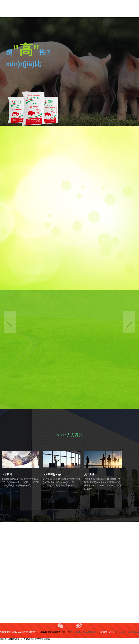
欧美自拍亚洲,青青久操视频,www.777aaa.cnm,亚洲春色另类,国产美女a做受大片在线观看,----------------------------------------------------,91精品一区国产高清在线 (69, 9)
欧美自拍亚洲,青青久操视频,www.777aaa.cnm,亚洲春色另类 (28, 642)
